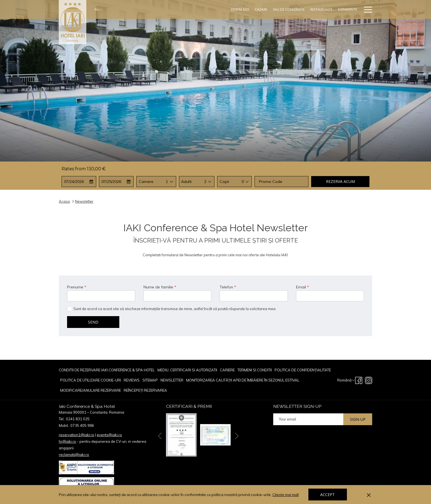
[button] (79, 182)
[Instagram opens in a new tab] (369, 380)
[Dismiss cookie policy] (369, 495)
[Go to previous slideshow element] (160, 436)
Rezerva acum (340, 181)
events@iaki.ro (109, 435)
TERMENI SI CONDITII (255, 370)
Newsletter (172, 380)
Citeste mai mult (286, 495)
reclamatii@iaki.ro (74, 455)
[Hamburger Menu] (366, 9)
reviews (132, 380)
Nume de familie (160, 287)
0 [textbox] (243, 182)
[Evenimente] (316, 9)
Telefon (228, 287)
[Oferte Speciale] (344, 9)
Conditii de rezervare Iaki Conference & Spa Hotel (107, 370)
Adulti (186, 182)
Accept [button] (328, 495)
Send (93, 322)
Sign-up (358, 419)
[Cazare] (229, 9)
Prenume (77, 287)
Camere (146, 182)
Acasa (64, 201)
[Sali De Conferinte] (257, 9)
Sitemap (150, 380)
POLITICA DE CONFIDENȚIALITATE (303, 370)
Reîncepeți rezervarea (145, 390)
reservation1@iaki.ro (77, 435)
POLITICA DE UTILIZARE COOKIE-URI (91, 380)
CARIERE (227, 370)
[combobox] (167, 182)
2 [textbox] (205, 182)
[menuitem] (107, 370)
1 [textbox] (167, 182)
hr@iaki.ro (67, 441)
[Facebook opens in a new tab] (359, 380)
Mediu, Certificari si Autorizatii (187, 370)
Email (302, 287)
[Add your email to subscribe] (308, 419)
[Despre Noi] (208, 9)
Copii (224, 182)
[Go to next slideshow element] (237, 436)
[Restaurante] (289, 9)
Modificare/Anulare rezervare (91, 390)
